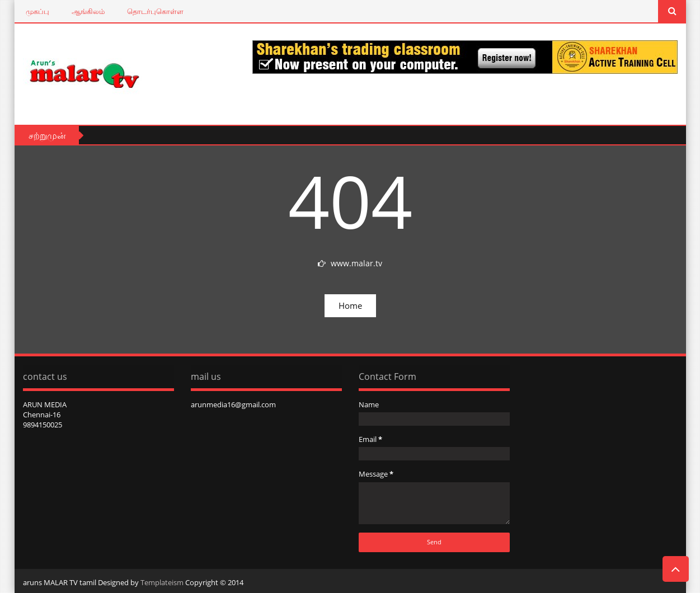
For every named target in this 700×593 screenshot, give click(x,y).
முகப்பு (37, 11)
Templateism (162, 582)
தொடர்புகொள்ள (155, 11)
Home (350, 305)
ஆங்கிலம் (88, 11)
